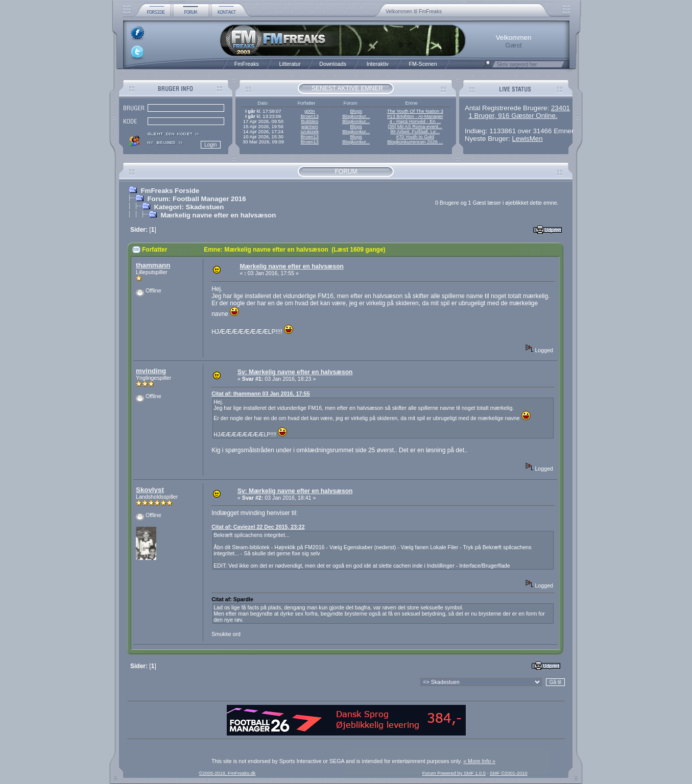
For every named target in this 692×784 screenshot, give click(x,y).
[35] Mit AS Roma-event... (415, 127)
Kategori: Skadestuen (189, 207)
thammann (153, 265)
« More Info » (479, 761)
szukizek (309, 132)
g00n (310, 111)
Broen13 (310, 116)
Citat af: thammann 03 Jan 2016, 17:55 (260, 394)
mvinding (151, 371)
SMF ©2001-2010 (509, 773)
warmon (310, 127)
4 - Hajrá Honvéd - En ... (415, 121)
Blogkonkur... (356, 116)
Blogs (356, 111)
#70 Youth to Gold (415, 137)
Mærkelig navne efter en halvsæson (218, 215)
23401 (560, 108)
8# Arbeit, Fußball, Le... (415, 132)
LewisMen (528, 139)
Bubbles (309, 121)
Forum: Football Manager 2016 (196, 199)
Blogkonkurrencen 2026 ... (415, 142)
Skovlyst (150, 490)
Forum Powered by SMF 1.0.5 (454, 773)
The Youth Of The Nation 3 (415, 111)
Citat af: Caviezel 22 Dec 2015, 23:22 (258, 527)
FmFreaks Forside (170, 191)
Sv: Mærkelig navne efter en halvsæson (295, 372)
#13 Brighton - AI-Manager (415, 116)
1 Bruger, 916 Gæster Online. (513, 116)
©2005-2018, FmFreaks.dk (227, 773)
